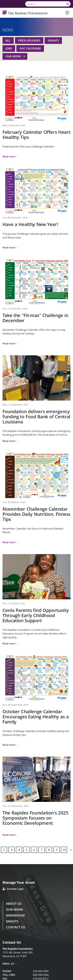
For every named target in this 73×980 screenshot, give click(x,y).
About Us (14, 904)
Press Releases (29, 40)
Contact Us (16, 927)
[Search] (48, 4)
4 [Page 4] (19, 850)
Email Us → (10, 964)
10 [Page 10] (64, 850)
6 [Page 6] (34, 850)
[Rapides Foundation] (25, 13)
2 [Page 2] (4, 850)
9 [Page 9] (57, 850)
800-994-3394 (41, 975)
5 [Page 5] (27, 850)
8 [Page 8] (49, 850)
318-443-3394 (41, 971)
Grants (53, 40)
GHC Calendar (30, 48)
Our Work (13, 56)
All (8, 40)
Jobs (9, 48)
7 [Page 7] (42, 850)
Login (2, 978)
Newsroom (15, 915)
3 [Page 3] (12, 850)
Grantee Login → (15, 889)
